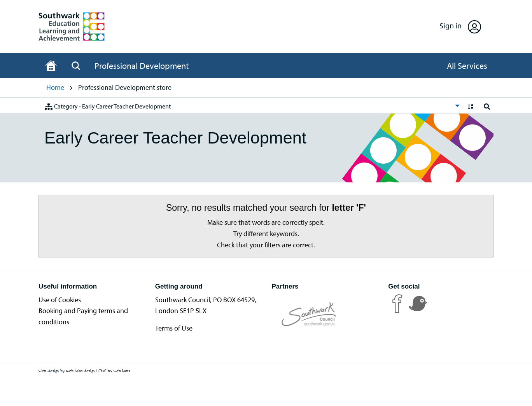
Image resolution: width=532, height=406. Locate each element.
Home (55, 87)
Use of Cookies (60, 300)
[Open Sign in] (460, 27)
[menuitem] (250, 106)
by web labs (114, 371)
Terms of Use (174, 328)
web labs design (81, 371)
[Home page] (51, 66)
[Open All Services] (467, 66)
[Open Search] (76, 66)
